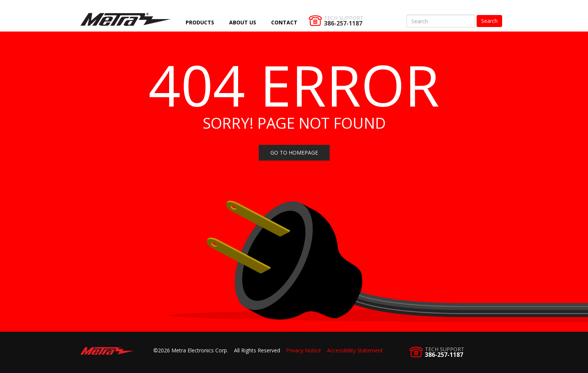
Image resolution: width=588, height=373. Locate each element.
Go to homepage (294, 153)
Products (200, 22)
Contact (284, 22)
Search (489, 21)
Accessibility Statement (355, 350)
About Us (243, 22)
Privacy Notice (304, 350)
